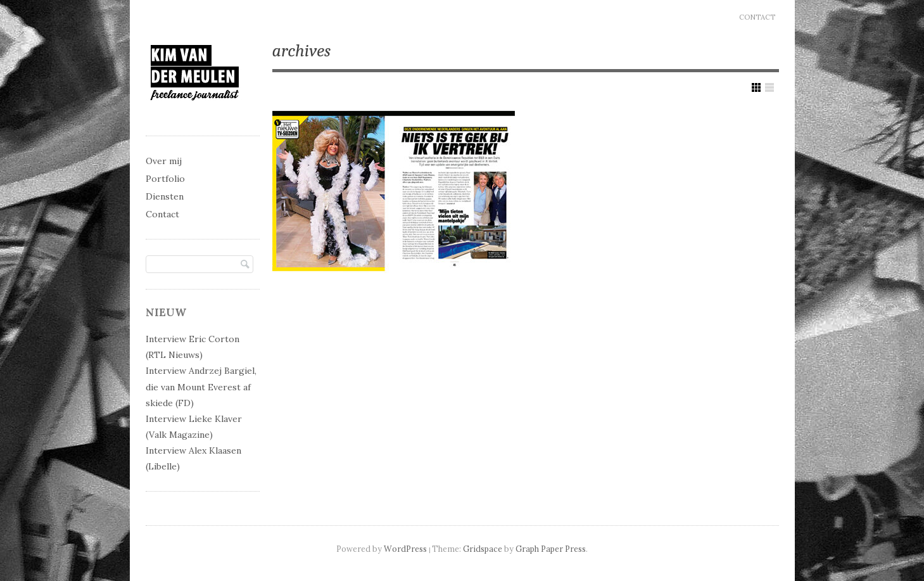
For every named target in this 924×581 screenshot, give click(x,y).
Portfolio (165, 179)
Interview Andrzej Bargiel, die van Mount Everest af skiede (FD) (201, 386)
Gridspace (483, 549)
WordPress (405, 549)
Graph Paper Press (551, 549)
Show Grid (756, 87)
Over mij (164, 161)
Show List (769, 87)
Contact (757, 17)
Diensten (165, 196)
